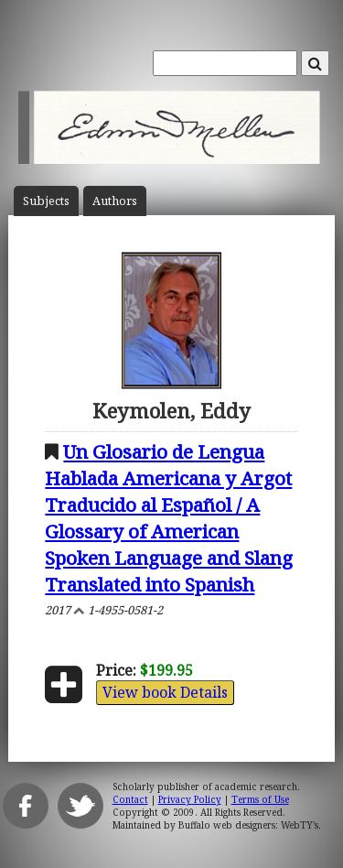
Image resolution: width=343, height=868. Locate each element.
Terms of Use (260, 799)
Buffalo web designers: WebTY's (248, 825)
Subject (46, 201)
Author (115, 201)
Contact (130, 799)
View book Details (165, 692)
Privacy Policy (190, 799)
